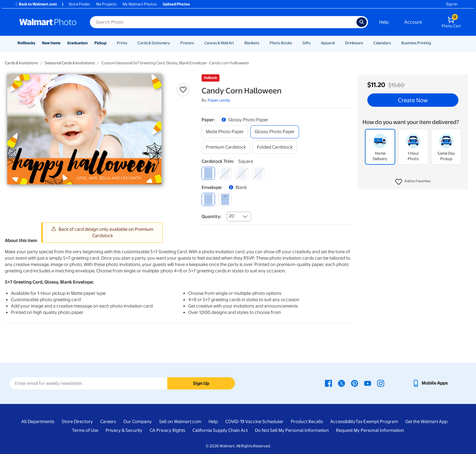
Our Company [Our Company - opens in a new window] (138, 422)
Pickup (100, 43)
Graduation (77, 43)
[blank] (208, 199)
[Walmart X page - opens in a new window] (342, 383)
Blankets (252, 43)
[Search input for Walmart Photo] (223, 22)
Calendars (382, 43)
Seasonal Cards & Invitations (70, 63)
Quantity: (211, 217)
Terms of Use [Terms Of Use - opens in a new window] (85, 430)
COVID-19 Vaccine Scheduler (254, 422)
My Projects (106, 4)
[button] (413, 182)
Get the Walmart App (426, 422)
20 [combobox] (232, 216)
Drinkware (354, 43)
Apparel (328, 43)
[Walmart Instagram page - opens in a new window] (381, 383)
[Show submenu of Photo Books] (295, 43)
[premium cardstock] (226, 147)
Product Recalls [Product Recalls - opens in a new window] (307, 422)
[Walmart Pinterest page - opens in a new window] (355, 383)
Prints (122, 43)
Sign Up (201, 383)
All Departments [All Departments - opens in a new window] (38, 422)
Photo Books (281, 43)
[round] (225, 173)
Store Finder (79, 4)
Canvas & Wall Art (219, 43)
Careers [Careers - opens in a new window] (108, 422)
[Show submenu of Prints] (130, 43)
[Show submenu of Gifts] (313, 43)
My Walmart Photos (140, 4)
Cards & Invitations (21, 63)
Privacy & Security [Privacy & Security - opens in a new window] (124, 430)
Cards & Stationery (154, 43)
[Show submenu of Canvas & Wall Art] (237, 43)
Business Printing (416, 43)
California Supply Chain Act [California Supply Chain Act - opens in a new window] (220, 430)
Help (384, 22)
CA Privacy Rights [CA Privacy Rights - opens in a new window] (167, 430)
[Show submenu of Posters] (197, 43)
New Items (51, 43)
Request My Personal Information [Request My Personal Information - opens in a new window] (370, 430)
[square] (208, 173)
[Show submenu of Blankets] (262, 43)
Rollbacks (26, 43)
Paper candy (219, 100)
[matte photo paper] (225, 132)
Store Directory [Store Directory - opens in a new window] (77, 422)
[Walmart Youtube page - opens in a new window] (368, 383)
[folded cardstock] (275, 147)
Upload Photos (176, 4)
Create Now (413, 100)
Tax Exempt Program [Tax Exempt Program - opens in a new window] (377, 422)
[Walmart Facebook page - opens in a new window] (328, 383)
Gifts (306, 43)
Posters (187, 43)
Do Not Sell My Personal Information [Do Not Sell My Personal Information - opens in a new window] (292, 430)
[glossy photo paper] (275, 132)
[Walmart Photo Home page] (48, 22)
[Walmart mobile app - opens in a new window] (430, 383)
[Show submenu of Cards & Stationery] (173, 43)
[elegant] (242, 173)
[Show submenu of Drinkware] (366, 43)
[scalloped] (258, 173)
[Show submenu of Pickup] (109, 43)
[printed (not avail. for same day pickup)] (225, 199)
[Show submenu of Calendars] (394, 43)
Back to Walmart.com (36, 4)
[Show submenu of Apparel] (338, 43)
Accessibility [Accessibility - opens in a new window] (343, 422)
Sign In (452, 4)
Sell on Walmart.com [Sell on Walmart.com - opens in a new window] (180, 422)
